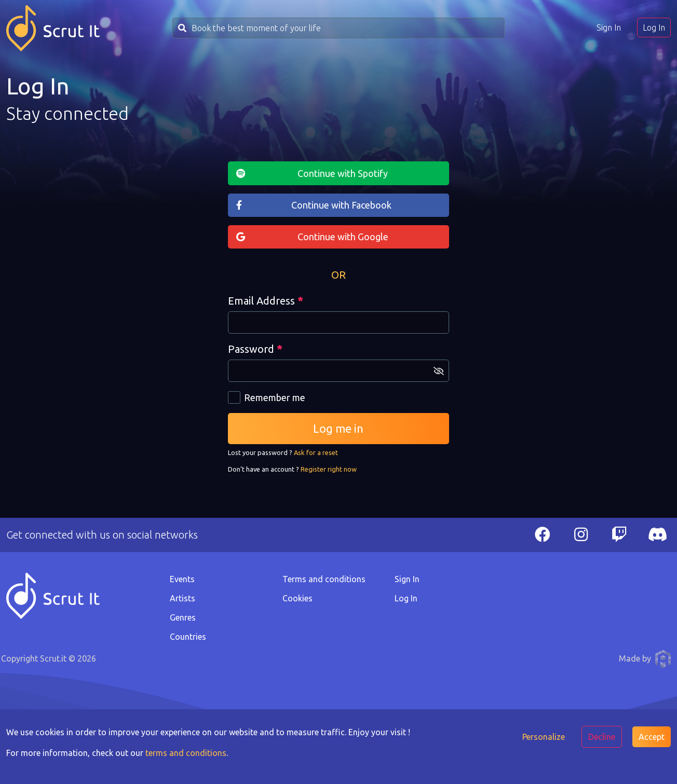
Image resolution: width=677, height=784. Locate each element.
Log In (654, 27)
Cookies (297, 598)
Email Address (265, 301)
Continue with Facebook (341, 205)
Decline (602, 737)
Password (255, 349)
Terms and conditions (324, 579)
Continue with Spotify (343, 173)
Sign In (609, 27)
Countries (188, 637)
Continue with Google (343, 237)
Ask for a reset (316, 452)
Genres (183, 617)
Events (182, 579)
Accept (652, 737)
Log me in (338, 428)
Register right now (329, 469)
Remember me (275, 397)
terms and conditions (186, 753)
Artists (182, 598)
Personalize (544, 737)
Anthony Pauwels (663, 659)
